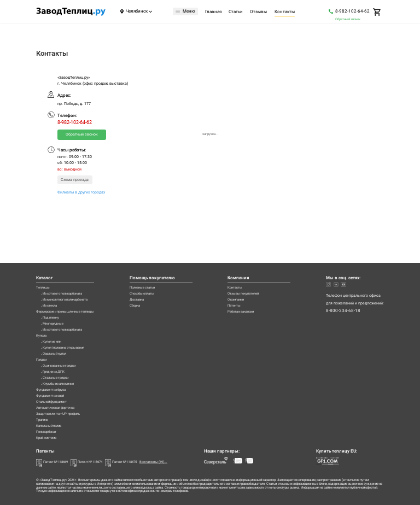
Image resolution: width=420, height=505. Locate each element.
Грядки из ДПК (56, 353)
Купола (43, 306)
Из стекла (52, 268)
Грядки (42, 337)
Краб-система (49, 438)
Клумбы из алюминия (63, 368)
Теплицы (44, 245)
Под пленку (53, 283)
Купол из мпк (55, 314)
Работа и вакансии (251, 276)
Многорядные (55, 291)
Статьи (237, 12)
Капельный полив (52, 422)
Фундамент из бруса (54, 376)
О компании (245, 260)
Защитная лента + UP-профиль (64, 407)
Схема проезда (75, 180)
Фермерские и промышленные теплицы (72, 276)
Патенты (242, 268)
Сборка (149, 268)
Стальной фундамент (55, 391)
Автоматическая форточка (61, 399)
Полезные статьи (158, 245)
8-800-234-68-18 (343, 268)
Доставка (151, 260)
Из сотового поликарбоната (68, 252)
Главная (214, 12)
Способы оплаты (157, 252)
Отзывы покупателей (253, 252)
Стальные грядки (59, 360)
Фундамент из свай (54, 383)
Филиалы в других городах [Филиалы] (81, 192)
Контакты (286, 12)
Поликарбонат (49, 430)
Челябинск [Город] (137, 11)
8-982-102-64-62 (352, 11)
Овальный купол (58, 329)
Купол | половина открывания (70, 322)
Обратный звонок (348, 19)
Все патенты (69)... (180, 462)
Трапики (44, 415)
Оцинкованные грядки (63, 345)
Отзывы (260, 12)
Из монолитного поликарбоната (72, 260)
